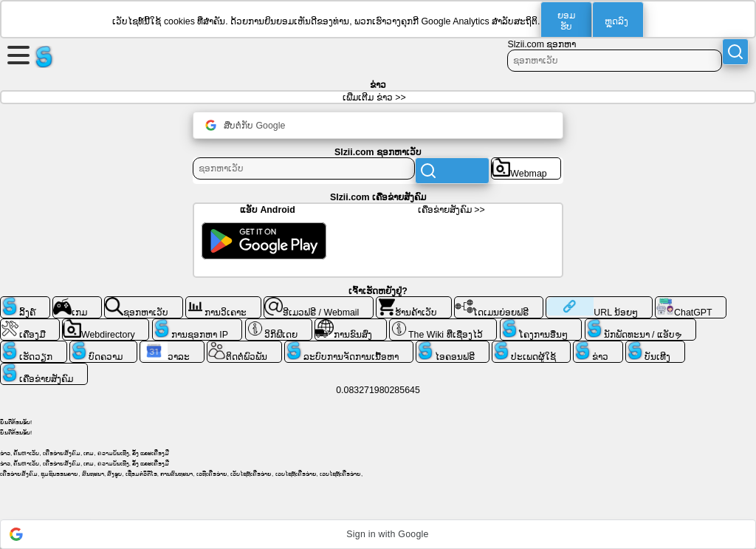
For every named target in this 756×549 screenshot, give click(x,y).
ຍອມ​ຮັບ (566, 21)
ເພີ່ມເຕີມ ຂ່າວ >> (374, 98)
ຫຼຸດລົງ (616, 21)
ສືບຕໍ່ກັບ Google (245, 125)
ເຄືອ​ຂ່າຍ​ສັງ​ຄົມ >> (451, 210)
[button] (378, 534)
